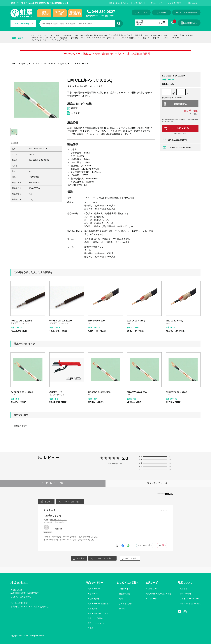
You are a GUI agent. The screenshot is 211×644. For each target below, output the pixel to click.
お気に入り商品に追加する (178, 140)
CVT (33, 35)
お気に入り (152, 589)
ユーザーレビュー (53, 483)
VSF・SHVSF (51, 38)
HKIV (34, 38)
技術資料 (123, 609)
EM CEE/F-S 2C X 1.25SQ (99, 392)
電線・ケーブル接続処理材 (99, 604)
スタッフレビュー (158, 483)
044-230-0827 (103, 12)
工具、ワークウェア (96, 623)
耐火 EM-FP (134, 38)
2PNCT (176, 35)
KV (40, 38)
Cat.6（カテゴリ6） (60, 40)
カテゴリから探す (24, 24)
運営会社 (184, 589)
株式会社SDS (19, 583)
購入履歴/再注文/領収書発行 (159, 594)
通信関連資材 (93, 599)
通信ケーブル (93, 594)
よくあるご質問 (174, 3)
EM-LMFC (103, 35)
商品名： (55, 520)
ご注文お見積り (189, 23)
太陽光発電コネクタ (141, 35)
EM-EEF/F (67, 35)
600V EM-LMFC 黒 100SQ (61, 321)
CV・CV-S (43, 35)
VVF (57, 35)
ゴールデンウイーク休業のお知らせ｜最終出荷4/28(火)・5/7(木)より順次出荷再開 (105, 54)
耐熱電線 (74, 38)
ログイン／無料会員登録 (186, 12)
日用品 (91, 628)
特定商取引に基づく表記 (190, 604)
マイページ (152, 599)
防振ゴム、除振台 (95, 618)
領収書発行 (161, 12)
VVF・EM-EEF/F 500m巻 (85, 35)
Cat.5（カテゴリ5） (40, 40)
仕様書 (74, 108)
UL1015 (176, 38)
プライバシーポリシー (189, 599)
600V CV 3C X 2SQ (96, 321)
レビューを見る (96, 86)
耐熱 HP (146, 38)
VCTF (184, 35)
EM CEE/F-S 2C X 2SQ (137, 392)
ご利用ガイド (140, 3)
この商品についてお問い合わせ (180, 148)
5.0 (125, 458)
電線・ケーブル (94, 589)
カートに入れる (180, 128)
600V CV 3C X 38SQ (174, 321)
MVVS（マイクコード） (106, 38)
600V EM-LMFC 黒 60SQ (21, 321)
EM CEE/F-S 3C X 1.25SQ (22, 392)
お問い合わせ (192, 3)
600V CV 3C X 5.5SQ (136, 321)
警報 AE (156, 38)
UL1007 (166, 38)
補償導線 (64, 38)
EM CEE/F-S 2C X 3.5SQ (176, 392)
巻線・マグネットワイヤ (98, 613)
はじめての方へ (141, 12)
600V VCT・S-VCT (161, 35)
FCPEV (123, 38)
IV (51, 35)
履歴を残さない (20, 426)
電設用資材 (92, 609)
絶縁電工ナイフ (56, 392)
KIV (192, 35)
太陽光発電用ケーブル (120, 35)
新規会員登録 (125, 594)
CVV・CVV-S (87, 38)
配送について (157, 3)
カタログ (75, 113)
